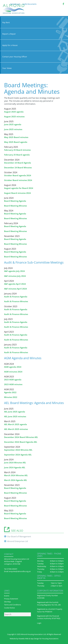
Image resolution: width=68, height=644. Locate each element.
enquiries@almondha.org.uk (20, 571)
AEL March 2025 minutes (16, 429)
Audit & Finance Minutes (16, 301)
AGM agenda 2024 (13, 367)
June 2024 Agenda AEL (15, 467)
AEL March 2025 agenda (15, 424)
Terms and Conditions (13, 605)
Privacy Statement (11, 599)
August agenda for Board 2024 (19, 188)
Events (7, 596)
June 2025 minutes (13, 129)
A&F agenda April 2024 (15, 284)
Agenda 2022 (10, 392)
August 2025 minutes (14, 117)
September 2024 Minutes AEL (18, 450)
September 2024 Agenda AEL (18, 455)
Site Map (7, 602)
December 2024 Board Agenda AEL (21, 442)
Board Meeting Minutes (15, 206)
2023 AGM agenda (13, 380)
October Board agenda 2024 (18, 175)
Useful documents (30, 4)
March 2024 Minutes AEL (16, 475)
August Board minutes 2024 (17, 193)
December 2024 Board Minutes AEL (21, 437)
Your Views (34, 68)
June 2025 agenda (13, 124)
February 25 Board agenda (17, 155)
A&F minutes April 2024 (15, 289)
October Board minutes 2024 (18, 180)
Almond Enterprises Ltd (18, 541)
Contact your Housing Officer (34, 57)
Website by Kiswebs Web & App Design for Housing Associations (34, 639)
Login (39, 623)
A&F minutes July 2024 (15, 276)
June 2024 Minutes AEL (15, 463)
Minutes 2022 (11, 397)
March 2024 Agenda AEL (16, 480)
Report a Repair (34, 34)
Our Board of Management (19, 536)
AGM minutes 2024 (13, 372)
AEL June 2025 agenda (15, 412)
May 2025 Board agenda (16, 142)
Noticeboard (15, 4)
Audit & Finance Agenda (16, 297)
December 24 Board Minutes (18, 168)
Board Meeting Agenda (15, 201)
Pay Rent (34, 22)
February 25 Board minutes (17, 150)
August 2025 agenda (14, 112)
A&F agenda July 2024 (14, 271)
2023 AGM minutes (13, 384)
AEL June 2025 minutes (15, 416)
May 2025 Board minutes (16, 137)
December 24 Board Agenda (18, 163)
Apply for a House (34, 45)
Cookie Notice (9, 608)
